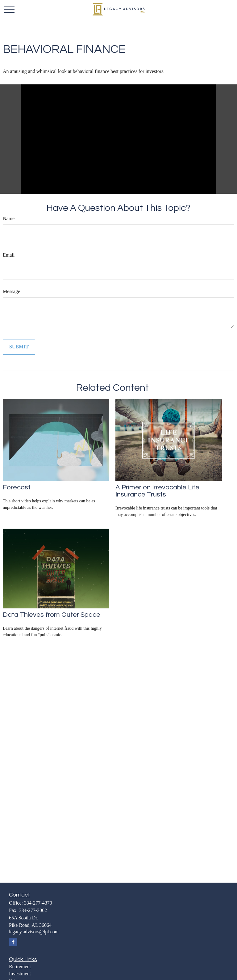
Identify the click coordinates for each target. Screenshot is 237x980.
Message (11, 291)
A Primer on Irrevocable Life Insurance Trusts (157, 491)
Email (9, 255)
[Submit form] (19, 347)
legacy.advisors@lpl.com (34, 932)
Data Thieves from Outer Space (52, 615)
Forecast (17, 487)
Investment (20, 974)
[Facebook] (13, 942)
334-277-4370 (38, 903)
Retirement (20, 967)
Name (9, 218)
